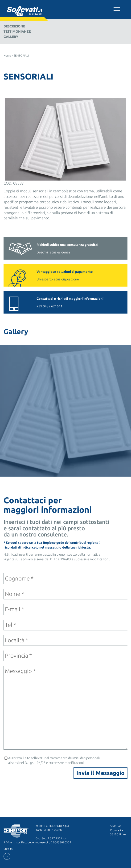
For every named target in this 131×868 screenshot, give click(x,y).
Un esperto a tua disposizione (80, 275)
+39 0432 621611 (80, 302)
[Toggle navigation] (117, 8)
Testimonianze (17, 31)
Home (7, 55)
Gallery (11, 37)
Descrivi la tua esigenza (80, 248)
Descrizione (14, 26)
